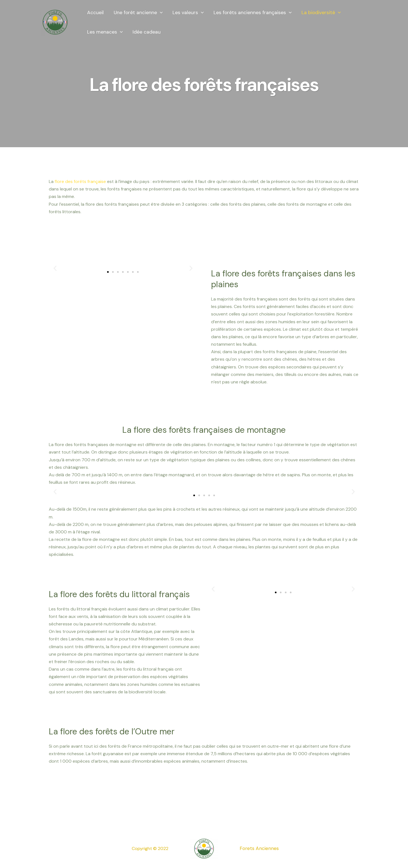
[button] (108, 272)
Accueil (95, 12)
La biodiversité (321, 12)
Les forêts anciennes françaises (252, 12)
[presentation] (160, 12)
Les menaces (105, 32)
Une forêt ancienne (138, 12)
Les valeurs (188, 12)
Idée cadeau (147, 32)
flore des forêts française (80, 181)
